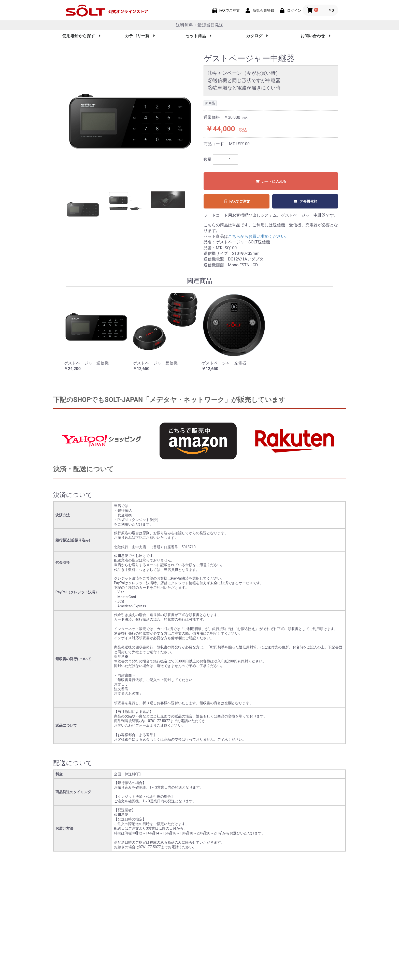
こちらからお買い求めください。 (259, 236)
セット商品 (198, 36)
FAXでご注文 (237, 201)
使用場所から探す (81, 36)
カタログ (257, 36)
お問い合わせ (316, 36)
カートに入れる (271, 181)
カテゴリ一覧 (140, 36)
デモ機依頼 (305, 201)
